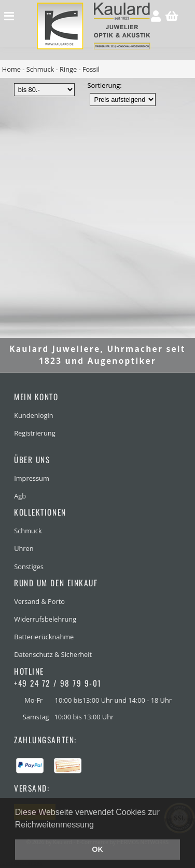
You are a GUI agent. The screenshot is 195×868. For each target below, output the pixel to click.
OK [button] (97, 849)
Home (11, 69)
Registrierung (34, 433)
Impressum (32, 478)
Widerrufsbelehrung (45, 619)
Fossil (91, 69)
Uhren (24, 548)
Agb (20, 496)
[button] (97, 825)
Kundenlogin (33, 415)
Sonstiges (29, 567)
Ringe (68, 69)
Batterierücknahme (44, 637)
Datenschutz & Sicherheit (53, 654)
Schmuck (40, 69)
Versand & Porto (39, 601)
